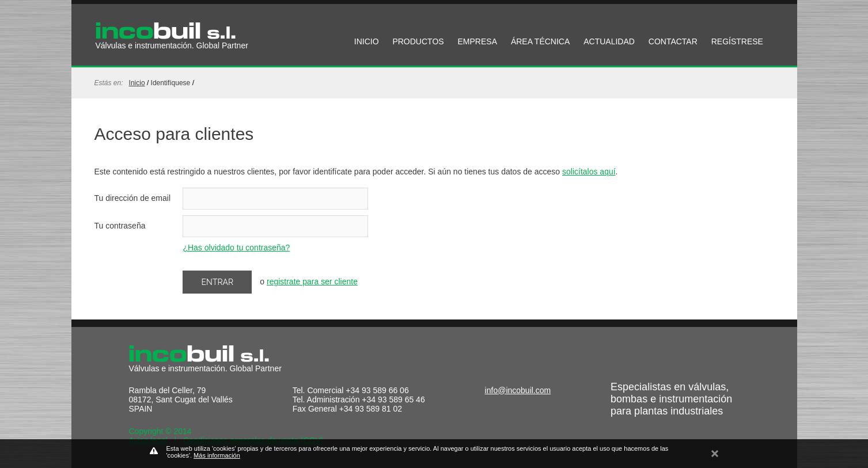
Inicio (137, 83)
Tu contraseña (120, 226)
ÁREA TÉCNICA (540, 41)
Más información (217, 455)
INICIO (367, 41)
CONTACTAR (673, 41)
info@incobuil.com (518, 390)
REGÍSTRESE (737, 41)
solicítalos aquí (589, 172)
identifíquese (171, 83)
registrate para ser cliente (312, 281)
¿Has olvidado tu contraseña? (236, 248)
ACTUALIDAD (609, 41)
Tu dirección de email (133, 198)
